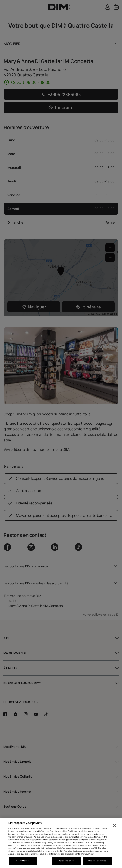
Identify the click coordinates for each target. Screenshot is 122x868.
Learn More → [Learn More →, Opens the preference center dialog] (23, 861)
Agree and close (66, 861)
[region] (61, 843)
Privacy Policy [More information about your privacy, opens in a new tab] (88, 854)
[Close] (115, 825)
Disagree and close (97, 861)
